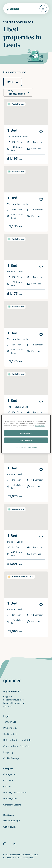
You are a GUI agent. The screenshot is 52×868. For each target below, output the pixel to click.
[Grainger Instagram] (5, 844)
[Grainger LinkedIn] (14, 844)
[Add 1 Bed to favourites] (41, 132)
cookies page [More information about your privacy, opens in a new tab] (40, 426)
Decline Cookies (26, 433)
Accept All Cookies (26, 440)
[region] (26, 434)
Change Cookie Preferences (26, 447)
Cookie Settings (11, 758)
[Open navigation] (43, 9)
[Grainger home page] (13, 9)
